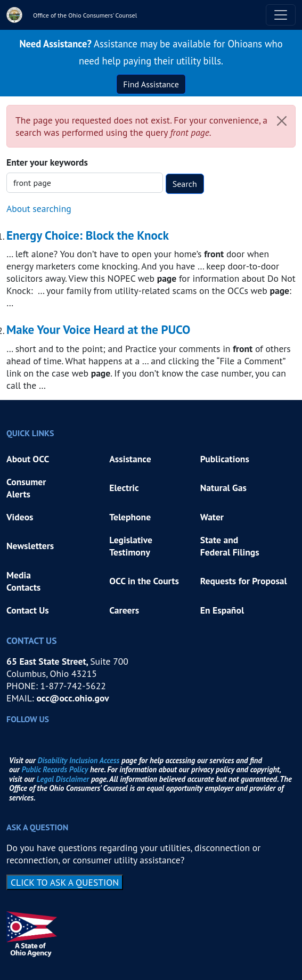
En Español (222, 610)
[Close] (282, 121)
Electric (124, 488)
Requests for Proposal (244, 581)
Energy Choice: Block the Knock (88, 235)
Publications (225, 459)
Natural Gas (223, 488)
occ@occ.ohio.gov (72, 698)
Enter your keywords (47, 162)
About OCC (28, 459)
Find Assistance (151, 84)
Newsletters (30, 546)
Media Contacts (23, 581)
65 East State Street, (48, 661)
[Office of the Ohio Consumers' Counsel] (72, 15)
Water (212, 517)
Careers (124, 610)
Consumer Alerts (26, 488)
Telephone (130, 517)
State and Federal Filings (230, 546)
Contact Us (28, 610)
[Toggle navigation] (281, 15)
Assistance (130, 459)
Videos (20, 517)
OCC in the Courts (144, 581)
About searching (39, 209)
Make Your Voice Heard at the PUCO (98, 329)
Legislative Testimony (132, 546)
